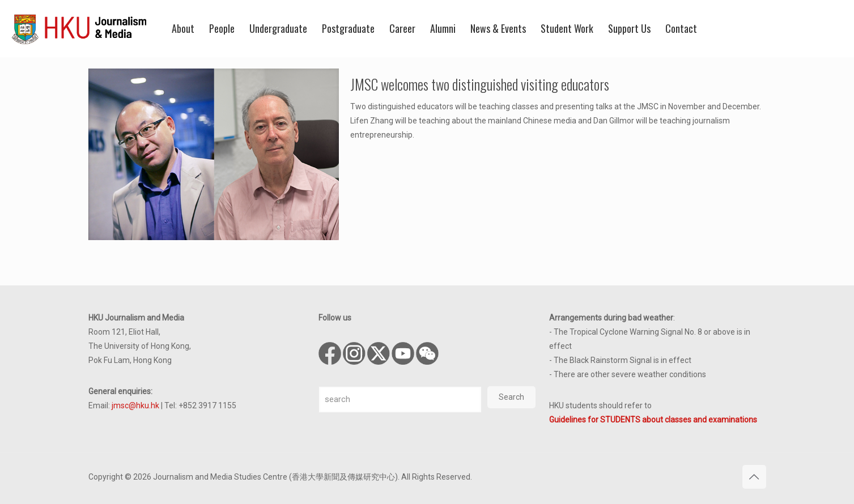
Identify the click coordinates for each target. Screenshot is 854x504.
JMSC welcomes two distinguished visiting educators (480, 84)
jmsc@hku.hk (135, 405)
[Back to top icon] (754, 477)
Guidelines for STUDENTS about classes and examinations (653, 420)
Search (511, 397)
